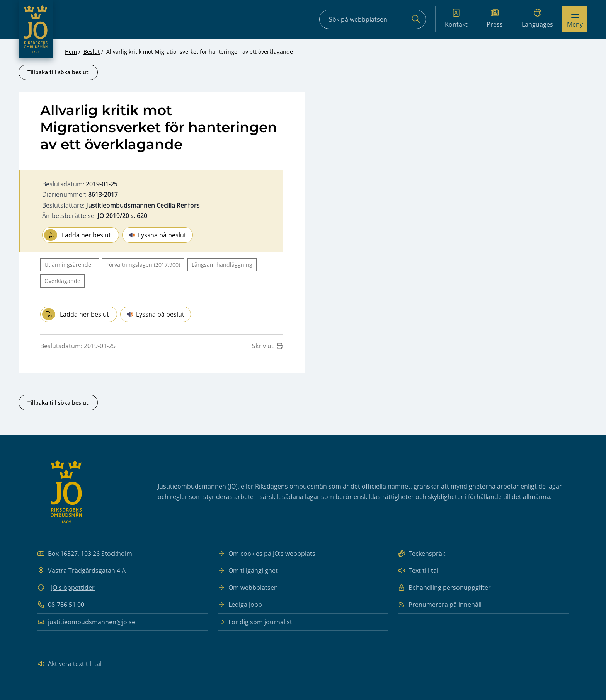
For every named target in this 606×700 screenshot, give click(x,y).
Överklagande (62, 281)
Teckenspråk (421, 554)
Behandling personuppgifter (444, 588)
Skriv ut (267, 346)
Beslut (92, 52)
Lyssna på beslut (157, 235)
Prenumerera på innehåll (440, 605)
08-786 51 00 (61, 605)
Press (495, 19)
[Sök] (416, 19)
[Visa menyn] (575, 19)
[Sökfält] (373, 19)
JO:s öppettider (73, 588)
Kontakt (456, 19)
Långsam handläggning (222, 265)
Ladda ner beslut (77, 235)
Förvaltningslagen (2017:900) (143, 265)
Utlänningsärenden (70, 265)
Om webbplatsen (248, 588)
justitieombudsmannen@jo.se (86, 622)
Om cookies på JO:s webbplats (266, 554)
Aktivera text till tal (69, 664)
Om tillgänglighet (248, 571)
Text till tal (418, 571)
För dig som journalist (255, 622)
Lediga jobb (240, 605)
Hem (71, 52)
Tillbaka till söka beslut (58, 72)
